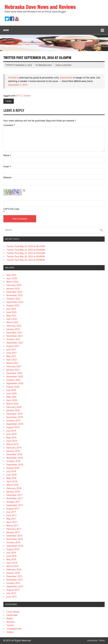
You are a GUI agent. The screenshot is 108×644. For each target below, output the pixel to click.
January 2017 (13, 532)
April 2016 (12, 563)
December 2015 (14, 576)
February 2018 (14, 488)
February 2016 (14, 570)
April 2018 (12, 482)
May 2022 (11, 316)
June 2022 (12, 312)
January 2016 (13, 573)
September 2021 (15, 343)
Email (7, 167)
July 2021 (11, 350)
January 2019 (13, 451)
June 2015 (12, 597)
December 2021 (14, 333)
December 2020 (14, 373)
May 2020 (11, 397)
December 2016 (14, 536)
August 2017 (13, 509)
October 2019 (13, 421)
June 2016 (12, 556)
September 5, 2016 (18, 85)
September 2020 (15, 383)
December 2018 (14, 454)
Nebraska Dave (45, 65)
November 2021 (15, 336)
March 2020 (12, 404)
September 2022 (15, 302)
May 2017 (11, 519)
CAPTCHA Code (11, 209)
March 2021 (12, 363)
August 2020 (13, 387)
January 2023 (13, 289)
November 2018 (15, 458)
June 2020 (12, 394)
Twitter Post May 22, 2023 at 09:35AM (26, 253)
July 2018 (11, 471)
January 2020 (13, 410)
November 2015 (15, 580)
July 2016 (11, 553)
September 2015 (15, 587)
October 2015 (13, 583)
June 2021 (12, 353)
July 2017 (11, 512)
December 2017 (14, 495)
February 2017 (14, 529)
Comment (9, 125)
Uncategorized (14, 629)
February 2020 (14, 407)
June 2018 (12, 475)
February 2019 (14, 448)
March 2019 (12, 444)
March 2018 (12, 485)
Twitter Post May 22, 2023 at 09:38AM (26, 250)
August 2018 (13, 468)
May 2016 (11, 559)
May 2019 (11, 438)
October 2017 (13, 502)
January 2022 (13, 329)
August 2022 (13, 305)
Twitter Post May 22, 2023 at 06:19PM (26, 246)
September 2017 (15, 505)
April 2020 (12, 400)
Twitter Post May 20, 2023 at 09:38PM (26, 260)
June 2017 (12, 515)
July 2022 (11, 309)
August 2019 (13, 427)
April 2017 (12, 522)
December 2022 (14, 292)
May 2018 (11, 478)
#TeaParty (13, 78)
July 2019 (11, 431)
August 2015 (13, 590)
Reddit (10, 619)
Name (7, 155)
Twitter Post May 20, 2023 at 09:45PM (26, 257)
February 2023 (14, 285)
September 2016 (15, 546)
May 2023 (11, 275)
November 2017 (15, 498)
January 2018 (13, 492)
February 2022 (14, 326)
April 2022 (12, 319)
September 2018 (15, 465)
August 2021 (13, 346)
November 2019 (15, 417)
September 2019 (15, 424)
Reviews (10, 622)
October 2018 (13, 461)
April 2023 (12, 278)
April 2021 (12, 360)
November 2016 (15, 539)
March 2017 (12, 526)
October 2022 (13, 299)
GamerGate (12, 615)
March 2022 (12, 322)
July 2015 (11, 593)
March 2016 (12, 566)
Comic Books (13, 612)
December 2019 (14, 414)
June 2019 (12, 434)
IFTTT (19, 96)
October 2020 (13, 380)
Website (7, 178)
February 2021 (14, 366)
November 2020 (15, 377)
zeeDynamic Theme (96, 640)
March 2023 (12, 282)
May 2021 (11, 356)
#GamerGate (66, 78)
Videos (10, 632)
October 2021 (13, 339)
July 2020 (11, 390)
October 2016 (13, 542)
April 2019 (12, 441)
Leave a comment (63, 65)
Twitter (27, 96)
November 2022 (15, 295)
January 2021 (13, 370)
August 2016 (13, 549)
